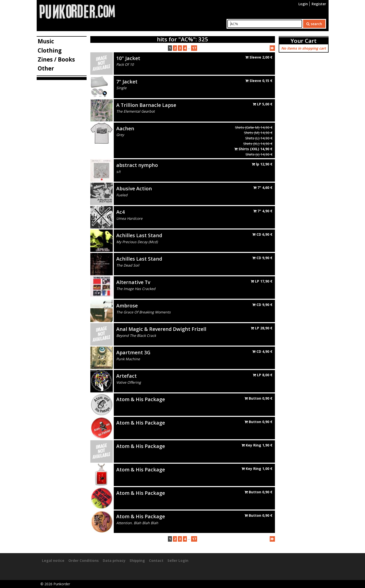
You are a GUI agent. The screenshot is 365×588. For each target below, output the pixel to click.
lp (262, 164)
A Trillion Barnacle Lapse (146, 105)
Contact (156, 560)
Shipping (137, 560)
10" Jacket (128, 58)
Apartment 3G (133, 352)
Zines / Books (56, 59)
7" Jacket (127, 82)
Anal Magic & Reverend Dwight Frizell (161, 329)
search (314, 24)
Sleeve (259, 57)
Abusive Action (134, 188)
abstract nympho (137, 165)
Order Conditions (84, 560)
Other (46, 68)
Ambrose (127, 306)
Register (319, 4)
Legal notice (53, 560)
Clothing (50, 50)
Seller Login (178, 560)
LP (263, 104)
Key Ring (257, 445)
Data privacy (114, 560)
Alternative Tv (133, 282)
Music (46, 41)
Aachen (125, 128)
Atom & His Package (141, 399)
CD (262, 234)
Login (303, 4)
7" (263, 187)
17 (194, 48)
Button (258, 398)
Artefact (126, 376)
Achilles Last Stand (139, 235)
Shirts (253, 149)
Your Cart (304, 41)
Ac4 (121, 212)
